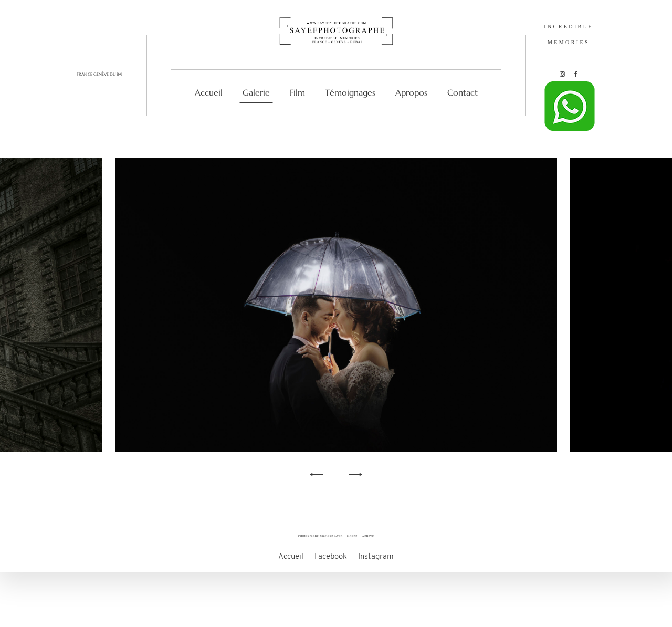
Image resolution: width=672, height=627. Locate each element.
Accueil (209, 92)
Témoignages (350, 92)
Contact (463, 92)
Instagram (376, 574)
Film (297, 92)
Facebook (331, 574)
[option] (336, 305)
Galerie (256, 92)
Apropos (411, 92)
